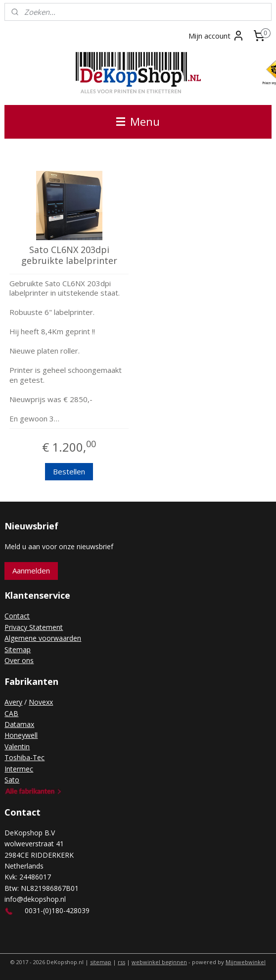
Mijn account (216, 36)
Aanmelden (31, 570)
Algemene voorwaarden (43, 638)
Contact (17, 616)
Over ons (19, 660)
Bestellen (69, 471)
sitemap (101, 962)
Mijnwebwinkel (246, 962)
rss (121, 962)
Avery (13, 702)
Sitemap (18, 649)
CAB (11, 713)
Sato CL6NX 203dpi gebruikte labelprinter (69, 255)
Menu (138, 122)
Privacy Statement (34, 627)
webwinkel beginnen (159, 962)
